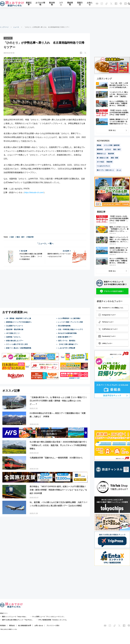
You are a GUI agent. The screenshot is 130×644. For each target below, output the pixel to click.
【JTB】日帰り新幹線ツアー (68, 344)
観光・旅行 (117, 149)
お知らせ (90, 4)
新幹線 (99, 145)
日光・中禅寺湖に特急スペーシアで (70, 329)
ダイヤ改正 (100, 162)
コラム (61, 4)
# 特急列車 (30, 237)
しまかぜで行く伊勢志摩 (67, 348)
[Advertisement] (65, 17)
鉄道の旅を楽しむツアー (15, 340)
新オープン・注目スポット (105, 170)
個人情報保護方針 (24, 626)
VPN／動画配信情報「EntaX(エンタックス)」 (53, 620)
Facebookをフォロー (107, 336)
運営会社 (12, 626)
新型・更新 (114, 158)
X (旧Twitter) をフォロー (108, 329)
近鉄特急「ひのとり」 (14, 337)
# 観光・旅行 (20, 237)
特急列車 (109, 162)
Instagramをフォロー (107, 315)
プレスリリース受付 (53, 626)
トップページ (4, 27)
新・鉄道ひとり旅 (103, 158)
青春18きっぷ (101, 154)
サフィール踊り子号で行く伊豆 (17, 344)
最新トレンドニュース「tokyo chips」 (15, 617)
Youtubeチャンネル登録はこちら (111, 308)
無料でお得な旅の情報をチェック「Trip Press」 (18, 620)
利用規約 (3, 626)
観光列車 (111, 154)
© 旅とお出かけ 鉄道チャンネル (8, 629)
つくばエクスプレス (103, 166)
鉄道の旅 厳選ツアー (65, 337)
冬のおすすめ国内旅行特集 (67, 333)
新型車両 (100, 149)
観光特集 (52, 4)
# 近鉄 (12, 237)
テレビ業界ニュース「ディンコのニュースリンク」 (49, 617)
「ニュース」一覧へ (45, 243)
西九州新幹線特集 (64, 326)
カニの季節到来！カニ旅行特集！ (70, 318)
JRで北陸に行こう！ (13, 333)
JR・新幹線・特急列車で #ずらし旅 (19, 318)
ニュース (16, 27)
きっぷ (119, 170)
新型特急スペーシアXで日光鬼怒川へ (19, 322)
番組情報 (70, 4)
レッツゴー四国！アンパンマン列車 (70, 322)
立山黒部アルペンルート (15, 326)
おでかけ (108, 149)
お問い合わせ (39, 626)
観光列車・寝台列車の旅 (15, 329)
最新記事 (29, 4)
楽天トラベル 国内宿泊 (67, 340)
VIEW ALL (112, 130)
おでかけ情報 (40, 4)
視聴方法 (80, 4)
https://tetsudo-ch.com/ (34, 192)
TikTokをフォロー (106, 322)
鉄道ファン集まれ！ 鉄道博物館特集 (19, 348)
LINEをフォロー (105, 343)
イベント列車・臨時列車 (112, 145)
